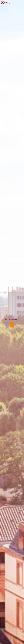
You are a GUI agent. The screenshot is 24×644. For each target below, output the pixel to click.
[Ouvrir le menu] (22, 3)
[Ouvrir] (12, 324)
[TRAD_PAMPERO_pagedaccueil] (8, 4)
